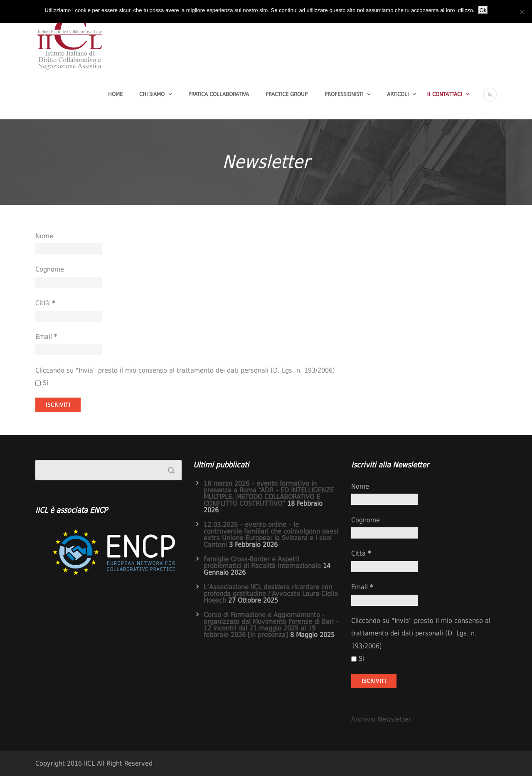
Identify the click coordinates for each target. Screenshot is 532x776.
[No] (522, 12)
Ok (483, 10)
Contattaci (447, 94)
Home (115, 94)
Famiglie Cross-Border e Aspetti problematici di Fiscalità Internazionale (262, 562)
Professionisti (344, 94)
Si (42, 383)
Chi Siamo (152, 94)
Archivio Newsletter (381, 719)
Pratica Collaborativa (219, 94)
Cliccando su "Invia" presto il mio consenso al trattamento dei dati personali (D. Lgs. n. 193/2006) (185, 370)
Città (45, 303)
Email (46, 337)
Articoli (398, 94)
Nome (44, 236)
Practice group (287, 94)
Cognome (50, 269)
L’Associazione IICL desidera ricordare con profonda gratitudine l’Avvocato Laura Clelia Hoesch (271, 594)
